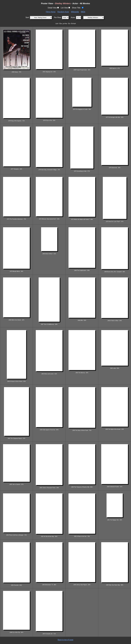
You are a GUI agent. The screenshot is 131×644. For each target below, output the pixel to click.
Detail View (52, 8)
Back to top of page (66, 640)
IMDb (83, 12)
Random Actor (63, 12)
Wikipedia (75, 12)
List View (64, 8)
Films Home (51, 12)
